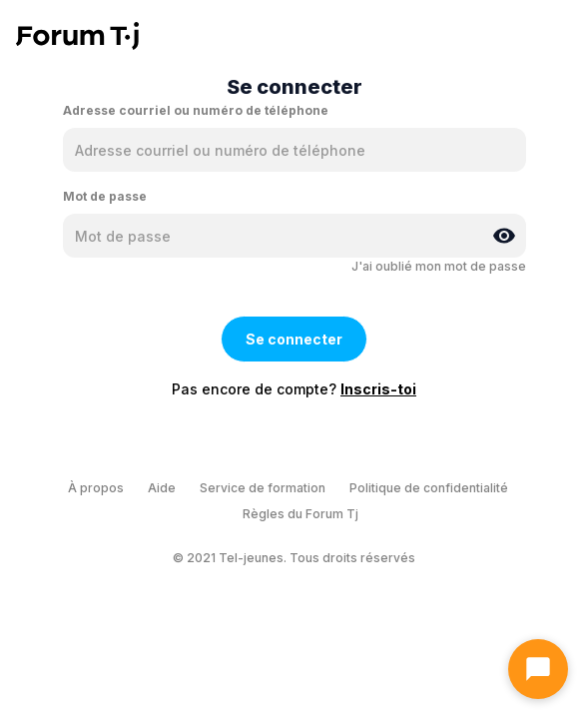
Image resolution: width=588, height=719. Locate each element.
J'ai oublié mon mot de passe (439, 266)
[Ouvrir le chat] (538, 669)
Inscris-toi (378, 389)
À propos (96, 488)
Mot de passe (105, 196)
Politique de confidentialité (429, 488)
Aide (162, 488)
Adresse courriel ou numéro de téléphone (196, 110)
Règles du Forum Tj (300, 514)
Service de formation (263, 488)
